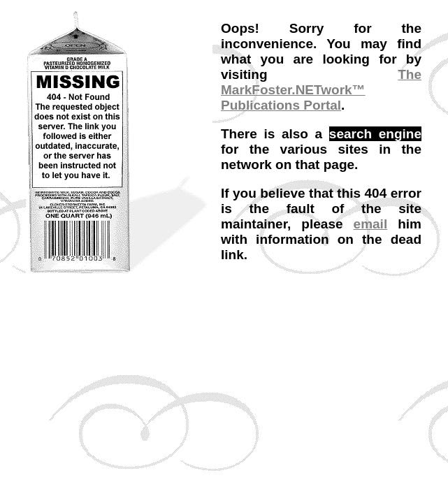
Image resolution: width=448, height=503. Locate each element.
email (371, 224)
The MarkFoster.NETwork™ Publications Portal (321, 90)
